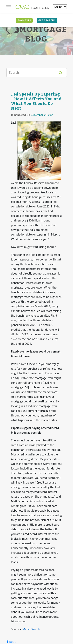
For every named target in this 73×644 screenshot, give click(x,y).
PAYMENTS (24, 20)
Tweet (11, 642)
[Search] (34, 73)
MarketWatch (31, 629)
